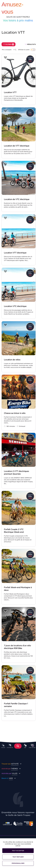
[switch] (27, 50)
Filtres (9, 44)
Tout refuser (18, 857)
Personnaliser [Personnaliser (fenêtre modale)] (18, 863)
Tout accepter (18, 851)
